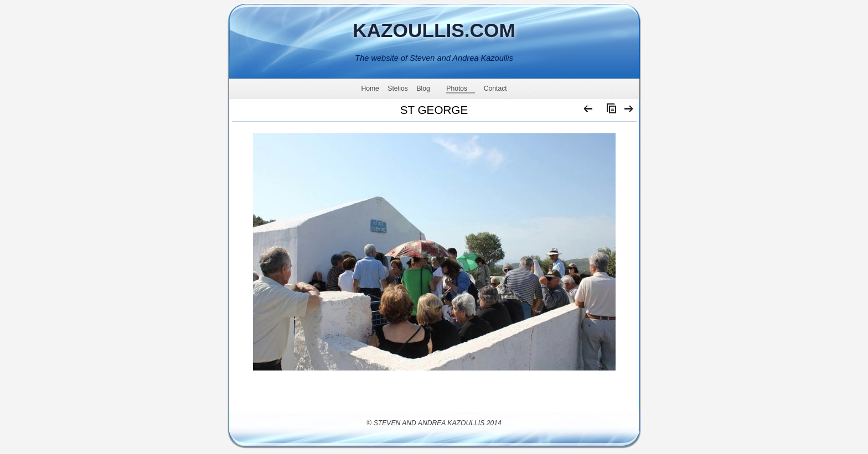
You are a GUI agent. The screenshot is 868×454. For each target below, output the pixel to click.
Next (629, 111)
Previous (589, 111)
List (609, 111)
